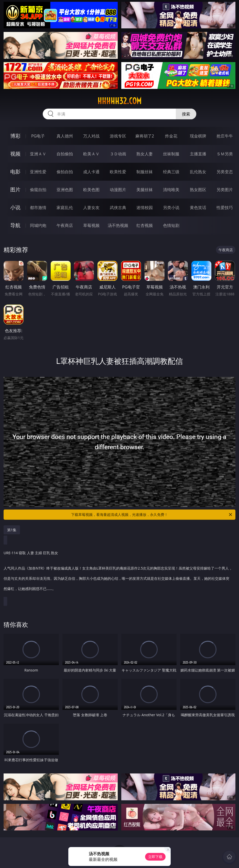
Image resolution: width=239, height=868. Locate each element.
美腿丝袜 (145, 190)
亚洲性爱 (38, 172)
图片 (15, 189)
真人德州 (65, 136)
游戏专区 (118, 136)
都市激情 (38, 207)
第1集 (12, 530)
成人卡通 (91, 172)
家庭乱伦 (65, 207)
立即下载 (155, 857)
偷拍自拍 (65, 172)
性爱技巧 (225, 207)
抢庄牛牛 (225, 136)
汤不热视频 (118, 225)
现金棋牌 (198, 136)
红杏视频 (145, 225)
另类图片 (225, 190)
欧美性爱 (118, 172)
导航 (15, 225)
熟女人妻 (145, 154)
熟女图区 (198, 190)
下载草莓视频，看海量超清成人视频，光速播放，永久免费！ (152, 515)
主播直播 (198, 154)
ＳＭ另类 (225, 154)
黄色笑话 (198, 207)
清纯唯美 (171, 190)
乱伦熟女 (198, 172)
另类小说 (171, 207)
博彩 (15, 136)
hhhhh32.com (119, 101)
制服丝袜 (145, 172)
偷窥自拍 (38, 190)
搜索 (186, 114)
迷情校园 (145, 207)
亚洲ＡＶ (38, 154)
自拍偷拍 (65, 154)
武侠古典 (118, 207)
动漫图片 (118, 190)
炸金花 (171, 136)
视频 (15, 154)
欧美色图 (91, 190)
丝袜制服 (171, 154)
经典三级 (171, 172)
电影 (15, 172)
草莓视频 (91, 225)
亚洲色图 (65, 190)
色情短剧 (171, 225)
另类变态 (225, 172)
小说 (15, 207)
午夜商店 (65, 225)
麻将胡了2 (145, 136)
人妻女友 (91, 207)
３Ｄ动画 (118, 154)
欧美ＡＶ (91, 154)
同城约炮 (38, 225)
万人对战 (91, 136)
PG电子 (38, 136)
